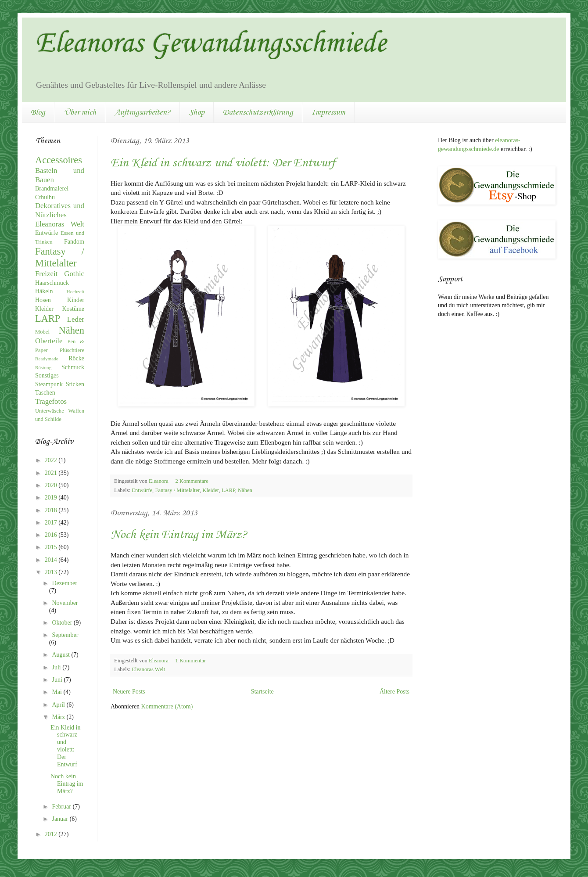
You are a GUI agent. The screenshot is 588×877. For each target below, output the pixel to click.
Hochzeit (75, 291)
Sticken (75, 384)
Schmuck (73, 367)
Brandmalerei (52, 189)
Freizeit (46, 274)
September (65, 635)
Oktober (63, 623)
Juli (57, 667)
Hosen (43, 300)
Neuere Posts (129, 692)
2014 (52, 560)
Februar (62, 807)
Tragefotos (51, 401)
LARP (228, 490)
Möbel (42, 332)
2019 (52, 498)
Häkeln (44, 291)
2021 (52, 473)
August (61, 655)
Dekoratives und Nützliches (60, 210)
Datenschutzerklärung (258, 112)
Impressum (328, 112)
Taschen (45, 393)
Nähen (245, 490)
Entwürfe (142, 490)
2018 (52, 510)
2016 (52, 535)
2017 (52, 523)
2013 (52, 572)
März (59, 717)
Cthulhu (45, 197)
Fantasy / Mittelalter (177, 490)
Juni (58, 680)
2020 (52, 485)
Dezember (65, 583)
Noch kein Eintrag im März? (179, 535)
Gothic (74, 274)
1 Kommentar (192, 661)
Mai (57, 692)
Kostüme (73, 309)
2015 (52, 547)
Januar (61, 819)
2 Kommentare (193, 481)
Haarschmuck (52, 283)
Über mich (80, 112)
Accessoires (59, 160)
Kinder (76, 300)
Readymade (47, 359)
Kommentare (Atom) (167, 706)
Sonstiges (47, 376)
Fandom (74, 242)
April (59, 705)
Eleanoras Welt (148, 669)
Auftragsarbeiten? (143, 112)
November (65, 603)
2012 (52, 834)
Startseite (262, 692)
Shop (197, 112)
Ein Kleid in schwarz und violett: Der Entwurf (223, 163)
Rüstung (43, 367)
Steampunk (49, 384)
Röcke (76, 358)
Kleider (210, 490)
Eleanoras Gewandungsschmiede (211, 44)
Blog (38, 112)
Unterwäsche (50, 411)
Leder (76, 319)
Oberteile (49, 341)
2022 (52, 460)
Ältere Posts (394, 692)
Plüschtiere (72, 350)
